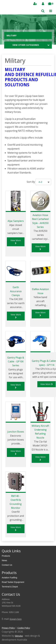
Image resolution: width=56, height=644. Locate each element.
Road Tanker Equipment (13, 582)
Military (11, 35)
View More (16, 242)
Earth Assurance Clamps (16, 291)
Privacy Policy (8, 628)
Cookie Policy (24, 628)
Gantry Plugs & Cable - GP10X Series (16, 362)
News (4, 560)
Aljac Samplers (16, 221)
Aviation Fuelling (9, 578)
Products (6, 556)
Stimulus (19, 636)
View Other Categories (26, 45)
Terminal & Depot (10, 587)
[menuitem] (28, 556)
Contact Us (7, 565)
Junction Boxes (16, 432)
